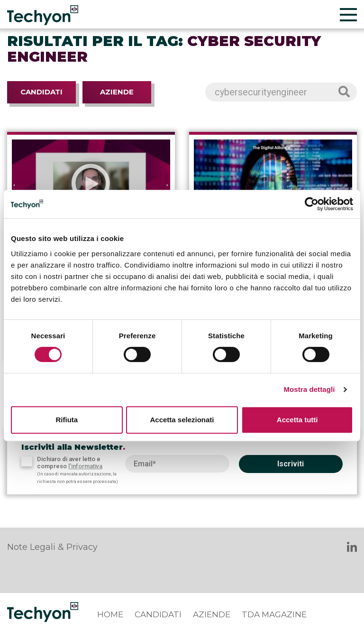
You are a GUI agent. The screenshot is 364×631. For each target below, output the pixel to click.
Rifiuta (67, 420)
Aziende (117, 92)
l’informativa (85, 466)
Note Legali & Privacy (52, 547)
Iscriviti (291, 464)
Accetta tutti (297, 420)
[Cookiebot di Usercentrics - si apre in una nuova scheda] (312, 204)
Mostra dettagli (309, 389)
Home (110, 614)
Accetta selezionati (182, 420)
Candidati (41, 92)
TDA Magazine (274, 614)
